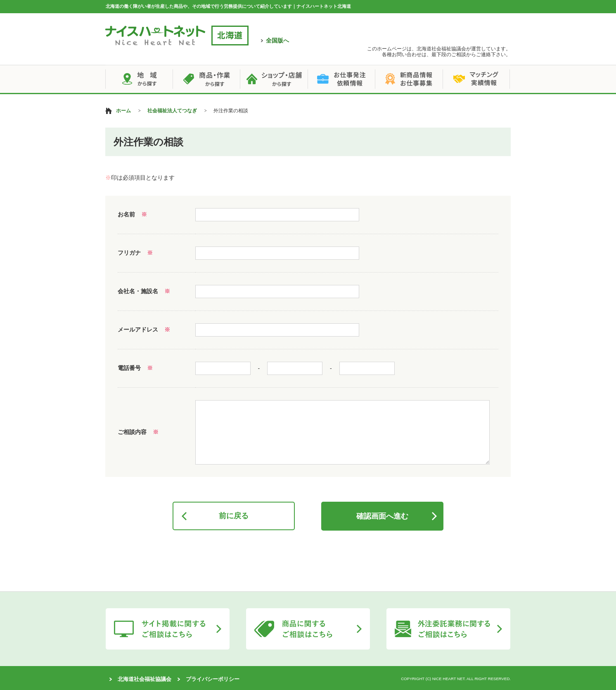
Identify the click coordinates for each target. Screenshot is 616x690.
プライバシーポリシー (213, 679)
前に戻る (234, 516)
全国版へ (277, 40)
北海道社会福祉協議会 (145, 679)
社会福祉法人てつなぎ (172, 111)
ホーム (123, 111)
